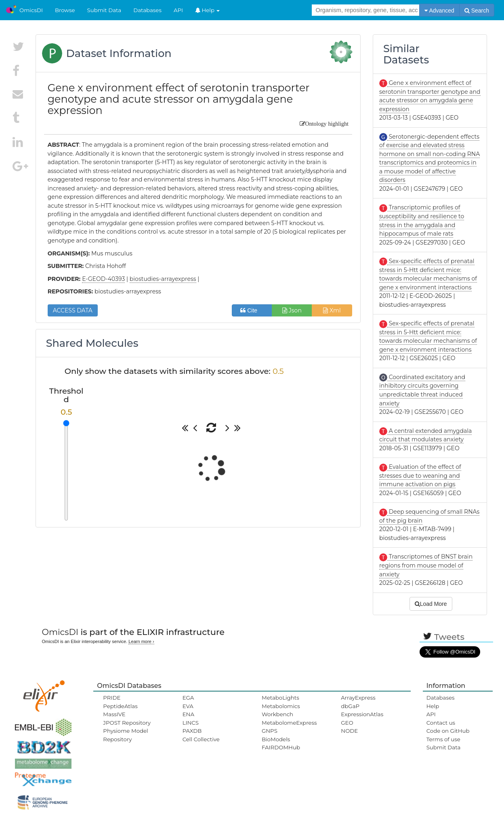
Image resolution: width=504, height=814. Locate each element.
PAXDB (192, 731)
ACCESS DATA (73, 310)
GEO (347, 723)
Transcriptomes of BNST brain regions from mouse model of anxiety (426, 565)
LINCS (191, 723)
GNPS (270, 731)
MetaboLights (280, 698)
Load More (431, 604)
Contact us (441, 723)
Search (477, 11)
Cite (252, 310)
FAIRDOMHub (281, 747)
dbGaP (350, 706)
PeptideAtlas (120, 706)
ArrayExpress (358, 698)
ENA (188, 714)
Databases (147, 10)
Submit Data (104, 10)
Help (208, 10)
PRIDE (112, 698)
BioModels (276, 739)
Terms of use (443, 739)
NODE (349, 731)
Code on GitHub (448, 731)
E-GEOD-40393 (103, 279)
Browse (65, 10)
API (178, 10)
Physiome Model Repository (125, 735)
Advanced (439, 11)
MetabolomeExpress (289, 723)
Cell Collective (201, 739)
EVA (188, 706)
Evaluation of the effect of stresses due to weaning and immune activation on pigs (420, 476)
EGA (188, 698)
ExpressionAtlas (362, 714)
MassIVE (114, 714)
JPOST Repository (127, 723)
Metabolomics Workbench (281, 710)
